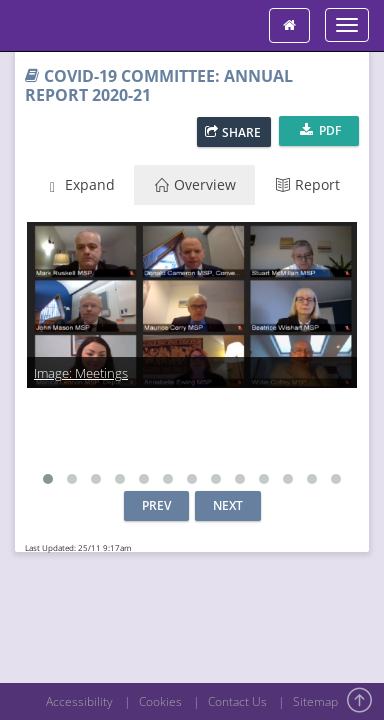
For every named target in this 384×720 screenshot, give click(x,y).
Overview (195, 184)
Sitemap (315, 701)
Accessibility (79, 701)
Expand (80, 185)
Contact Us (237, 701)
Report (307, 184)
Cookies (160, 701)
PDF (320, 130)
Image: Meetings (81, 373)
